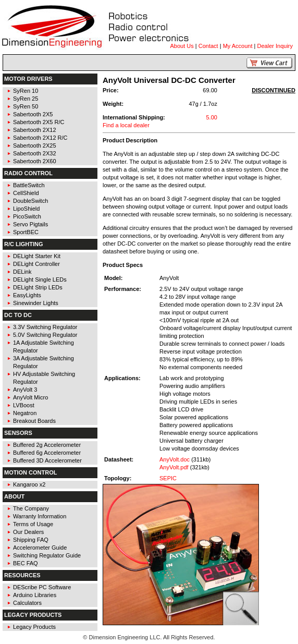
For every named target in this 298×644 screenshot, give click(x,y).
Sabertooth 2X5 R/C (39, 122)
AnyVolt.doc (175, 459)
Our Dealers (28, 532)
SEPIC (168, 478)
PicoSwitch (27, 216)
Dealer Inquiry (275, 46)
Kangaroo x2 (29, 484)
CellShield (26, 193)
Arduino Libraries (35, 595)
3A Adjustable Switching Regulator (44, 362)
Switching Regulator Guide (47, 555)
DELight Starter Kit (37, 256)
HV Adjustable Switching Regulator (44, 378)
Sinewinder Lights (36, 303)
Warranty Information (40, 516)
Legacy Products (34, 627)
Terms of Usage (33, 524)
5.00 (211, 117)
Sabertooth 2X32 (35, 153)
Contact (208, 46)
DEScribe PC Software (42, 587)
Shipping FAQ (31, 540)
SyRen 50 (26, 106)
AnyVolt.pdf (174, 467)
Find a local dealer (126, 125)
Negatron (25, 413)
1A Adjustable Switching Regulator (44, 347)
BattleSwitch (29, 185)
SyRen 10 (26, 91)
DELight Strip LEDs (38, 287)
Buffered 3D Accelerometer (47, 460)
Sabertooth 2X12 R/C (40, 138)
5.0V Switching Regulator (45, 335)
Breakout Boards (34, 421)
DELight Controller (36, 264)
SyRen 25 (26, 99)
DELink (22, 272)
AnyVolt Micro (30, 397)
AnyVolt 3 (25, 390)
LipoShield (26, 209)
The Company (31, 508)
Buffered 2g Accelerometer (47, 445)
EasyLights (27, 295)
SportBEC (26, 232)
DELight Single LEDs (40, 280)
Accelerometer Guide (40, 548)
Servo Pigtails (30, 224)
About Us (182, 46)
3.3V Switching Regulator (45, 327)
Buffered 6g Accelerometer (47, 453)
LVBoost (24, 405)
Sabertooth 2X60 (35, 161)
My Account (238, 46)
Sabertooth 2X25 (35, 145)
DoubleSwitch (30, 201)
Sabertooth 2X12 (35, 130)
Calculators (27, 603)
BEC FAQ (26, 563)
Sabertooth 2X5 (33, 114)
